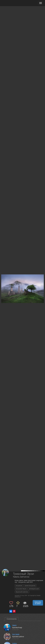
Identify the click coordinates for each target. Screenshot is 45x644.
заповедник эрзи (34, 589)
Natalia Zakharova (21, 577)
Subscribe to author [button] (38, 603)
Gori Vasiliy (16, 634)
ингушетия (19, 586)
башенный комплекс (22, 592)
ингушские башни (21, 589)
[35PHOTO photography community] (11, 3)
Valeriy (14, 625)
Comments (12, 619)
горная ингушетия (30, 586)
